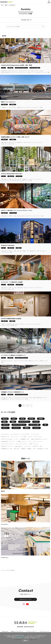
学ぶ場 (22, 419)
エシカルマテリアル (23, 71)
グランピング (16, 428)
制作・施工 (14, 107)
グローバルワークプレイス (22, 444)
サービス (19, 176)
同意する (25, 640)
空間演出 (24, 179)
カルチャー (5, 428)
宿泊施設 (27, 428)
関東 (49, 72)
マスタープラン (28, 446)
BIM (22, 107)
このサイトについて (44, 631)
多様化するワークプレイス (42, 72)
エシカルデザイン (15, 71)
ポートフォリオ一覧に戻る (8, 570)
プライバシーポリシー (32, 631)
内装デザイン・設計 (13, 179)
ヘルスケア (36, 428)
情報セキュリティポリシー (17, 631)
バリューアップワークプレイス (35, 441)
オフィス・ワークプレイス (21, 68)
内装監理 (19, 107)
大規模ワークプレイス (44, 361)
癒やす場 (31, 419)
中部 (13, 144)
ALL (3, 68)
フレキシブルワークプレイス (22, 72)
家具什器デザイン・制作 (6, 71)
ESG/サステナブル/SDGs (39, 71)
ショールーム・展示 (35, 68)
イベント (27, 181)
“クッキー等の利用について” (21, 637)
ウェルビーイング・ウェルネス (35, 437)
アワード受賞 (30, 71)
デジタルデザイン (38, 324)
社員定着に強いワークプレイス (7, 399)
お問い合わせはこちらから (25, 599)
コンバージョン (15, 437)
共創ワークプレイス (32, 72)
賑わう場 (4, 104)
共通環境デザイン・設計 (6, 107)
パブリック (13, 213)
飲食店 (4, 422)
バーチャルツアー (5, 181)
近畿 (13, 289)
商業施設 (13, 104)
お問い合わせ (5, 631)
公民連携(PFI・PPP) (25, 439)
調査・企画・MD (5, 142)
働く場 (10, 68)
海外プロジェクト (6, 437)
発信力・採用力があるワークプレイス (9, 72)
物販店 (19, 248)
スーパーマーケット (24, 422)
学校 (45, 425)
